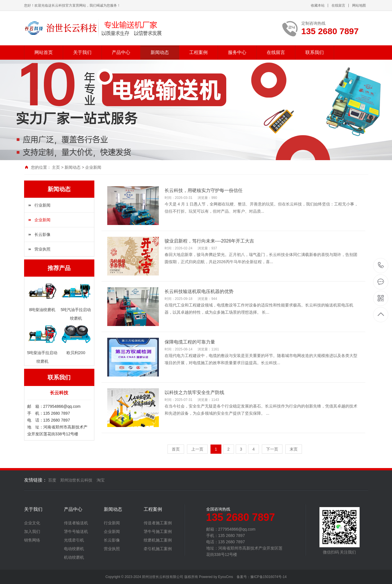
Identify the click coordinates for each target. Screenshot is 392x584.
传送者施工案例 (158, 523)
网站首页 (44, 52)
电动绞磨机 (74, 549)
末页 (294, 449)
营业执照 (42, 249)
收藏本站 (318, 5)
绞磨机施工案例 (158, 540)
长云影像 (42, 234)
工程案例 (198, 52)
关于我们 (82, 52)
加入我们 (32, 531)
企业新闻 (93, 167)
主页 (56, 167)
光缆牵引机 (74, 540)
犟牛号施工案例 (158, 531)
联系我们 (315, 52)
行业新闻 (42, 205)
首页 (176, 449)
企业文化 (32, 523)
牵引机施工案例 (158, 549)
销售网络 (32, 540)
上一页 (197, 449)
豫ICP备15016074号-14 (269, 577)
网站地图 (359, 5)
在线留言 (338, 5)
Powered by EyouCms (216, 577)
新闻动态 (160, 52)
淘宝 (101, 480)
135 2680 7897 (381, 266)
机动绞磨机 (74, 557)
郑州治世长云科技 (76, 480)
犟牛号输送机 (76, 531)
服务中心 (237, 52)
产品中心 (121, 52)
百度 (52, 480)
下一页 (272, 449)
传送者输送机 (76, 523)
